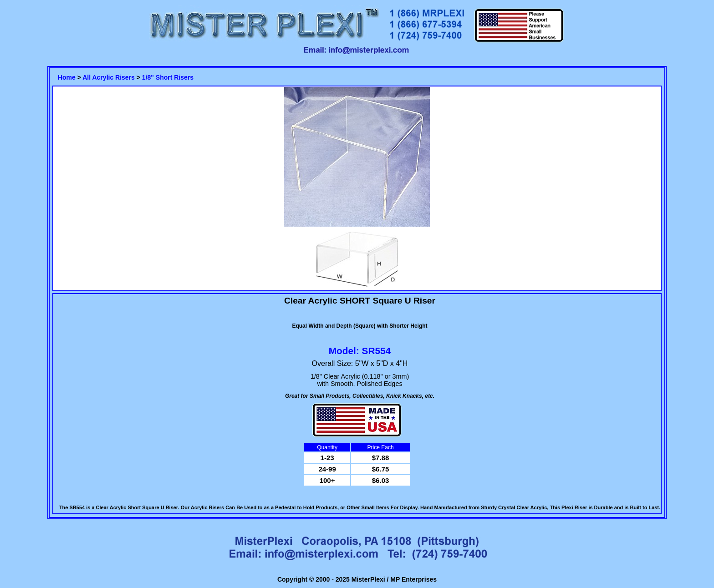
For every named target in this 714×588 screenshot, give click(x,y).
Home (67, 77)
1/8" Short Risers (168, 77)
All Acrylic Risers (109, 77)
